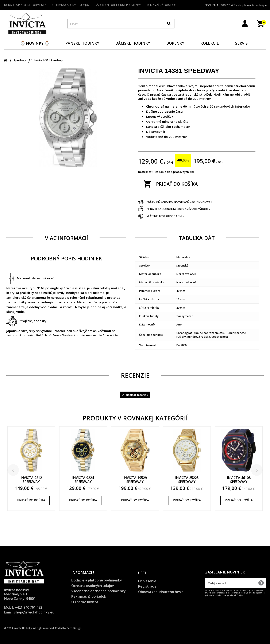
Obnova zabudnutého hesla (161, 592)
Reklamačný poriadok (162, 5)
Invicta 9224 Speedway (98, 480)
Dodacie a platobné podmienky (25, 5)
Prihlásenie (147, 581)
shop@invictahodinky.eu (34, 612)
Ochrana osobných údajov (71, 5)
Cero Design (74, 628)
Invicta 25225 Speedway (202, 480)
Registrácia (147, 587)
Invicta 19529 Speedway (150, 480)
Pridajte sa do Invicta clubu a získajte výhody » (179, 209)
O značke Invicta (85, 602)
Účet (142, 573)
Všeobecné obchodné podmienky (118, 5)
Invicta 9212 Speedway (46, 480)
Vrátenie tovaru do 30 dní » (165, 216)
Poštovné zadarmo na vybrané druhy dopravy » (179, 202)
